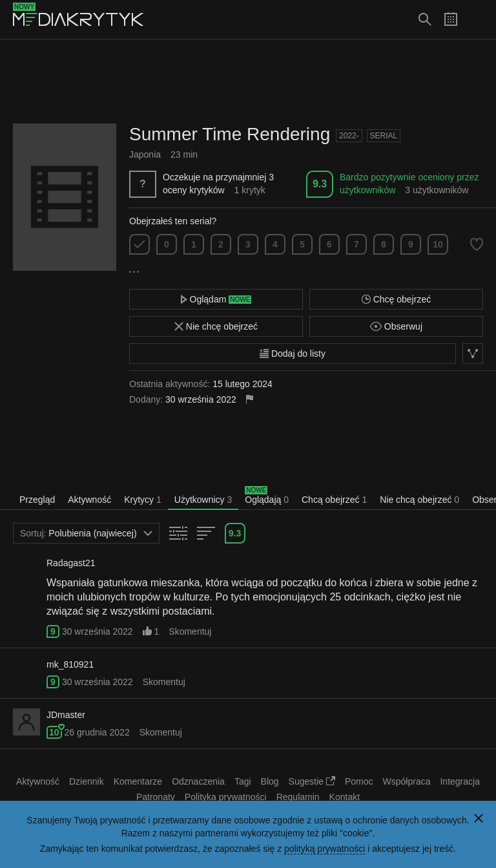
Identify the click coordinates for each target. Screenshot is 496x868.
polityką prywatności (325, 849)
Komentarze (138, 781)
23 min (184, 154)
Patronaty (156, 797)
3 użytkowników (437, 190)
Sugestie (312, 781)
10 (438, 244)
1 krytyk (250, 190)
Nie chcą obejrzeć (419, 500)
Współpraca (407, 781)
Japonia (145, 154)
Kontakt (345, 797)
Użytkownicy (203, 500)
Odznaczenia (198, 781)
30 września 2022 (98, 631)
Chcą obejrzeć (334, 500)
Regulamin (298, 797)
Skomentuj (190, 631)
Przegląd (37, 500)
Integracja (460, 781)
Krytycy (143, 500)
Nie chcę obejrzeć (216, 326)
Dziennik (87, 781)
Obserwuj (396, 326)
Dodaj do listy (293, 354)
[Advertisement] (248, 81)
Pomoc (359, 781)
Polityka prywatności (226, 797)
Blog (270, 781)
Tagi (243, 781)
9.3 (320, 184)
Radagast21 (71, 563)
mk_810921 (70, 664)
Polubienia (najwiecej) (86, 533)
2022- (349, 136)
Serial (384, 136)
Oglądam (216, 299)
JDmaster (66, 715)
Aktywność (89, 500)
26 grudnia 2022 (97, 732)
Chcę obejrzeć (396, 299)
